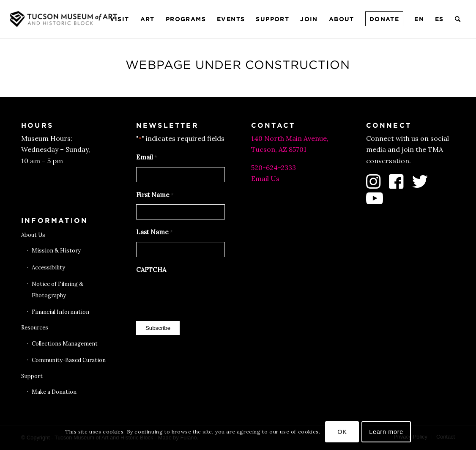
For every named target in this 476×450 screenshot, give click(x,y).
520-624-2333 (274, 167)
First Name (155, 195)
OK (342, 432)
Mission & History (56, 251)
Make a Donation (54, 392)
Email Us (265, 178)
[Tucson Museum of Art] (65, 19)
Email (147, 158)
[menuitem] (120, 19)
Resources (35, 328)
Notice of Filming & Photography (57, 289)
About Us (33, 235)
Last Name (155, 233)
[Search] (458, 19)
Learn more (386, 432)
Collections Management (65, 344)
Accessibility (48, 268)
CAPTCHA (151, 270)
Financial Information (60, 312)
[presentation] (200, 295)
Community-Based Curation (69, 360)
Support (32, 376)
